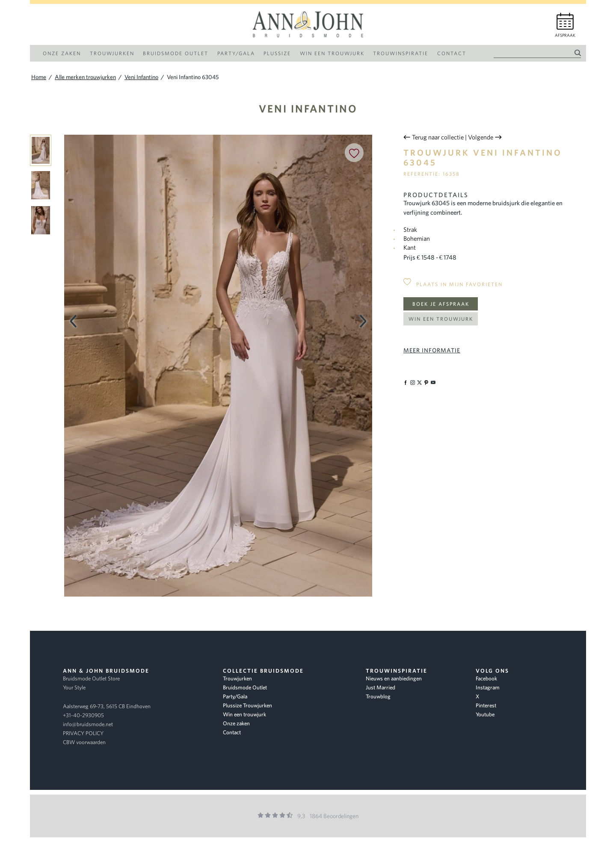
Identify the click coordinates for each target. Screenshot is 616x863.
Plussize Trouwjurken (247, 705)
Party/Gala (235, 696)
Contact (232, 732)
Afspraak (565, 35)
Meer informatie (432, 350)
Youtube (485, 714)
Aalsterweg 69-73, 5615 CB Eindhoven (107, 706)
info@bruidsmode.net (88, 724)
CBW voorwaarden (84, 742)
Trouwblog (378, 696)
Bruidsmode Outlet (245, 687)
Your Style (74, 687)
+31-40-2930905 (83, 715)
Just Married (381, 687)
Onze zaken (236, 723)
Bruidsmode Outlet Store (91, 678)
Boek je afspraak (441, 304)
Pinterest (486, 705)
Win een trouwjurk (441, 319)
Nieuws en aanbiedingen (394, 678)
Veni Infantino (308, 108)
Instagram (488, 687)
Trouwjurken (237, 678)
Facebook (486, 678)
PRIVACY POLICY (83, 733)
